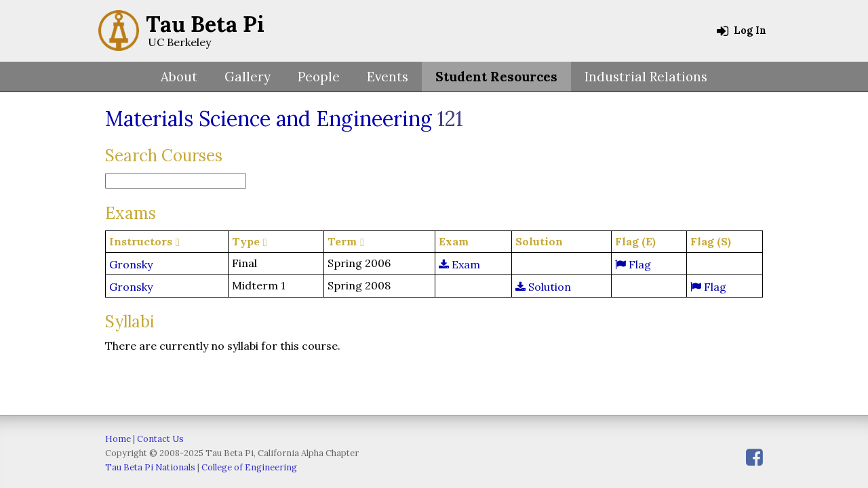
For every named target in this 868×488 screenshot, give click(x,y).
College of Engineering (249, 467)
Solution (543, 287)
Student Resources (496, 77)
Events (388, 77)
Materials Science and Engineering (269, 119)
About (179, 77)
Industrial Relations (646, 77)
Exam (459, 264)
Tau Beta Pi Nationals (150, 467)
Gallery (248, 77)
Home (118, 439)
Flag (633, 264)
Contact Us (160, 439)
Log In (742, 30)
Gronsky (131, 264)
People (319, 77)
